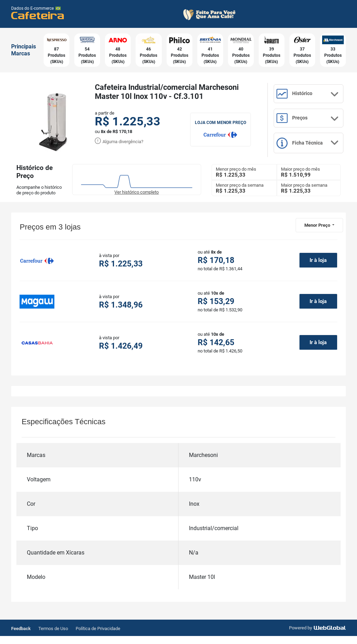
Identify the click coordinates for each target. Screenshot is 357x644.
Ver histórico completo (136, 199)
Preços (313, 125)
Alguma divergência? (119, 142)
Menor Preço (318, 232)
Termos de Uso (53, 637)
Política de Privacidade (98, 637)
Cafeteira (38, 15)
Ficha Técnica (313, 153)
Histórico (313, 97)
